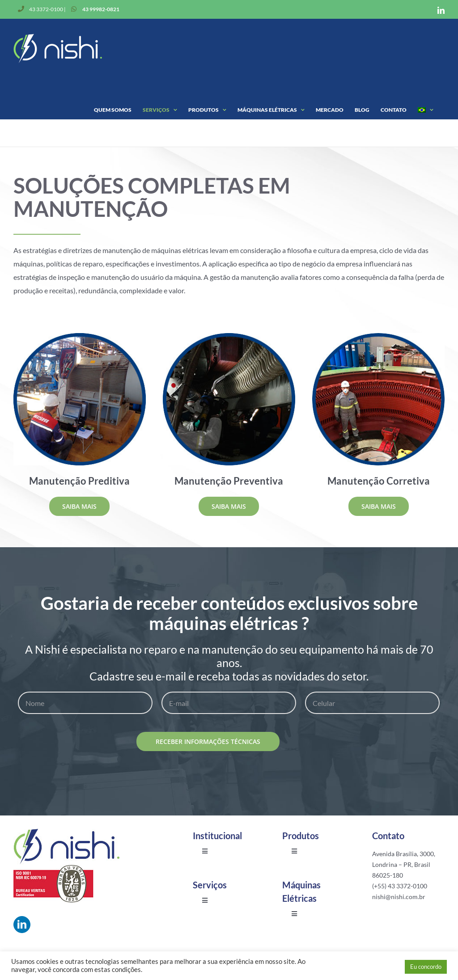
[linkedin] (22, 925)
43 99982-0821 (101, 9)
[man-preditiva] (80, 336)
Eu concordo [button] (426, 967)
